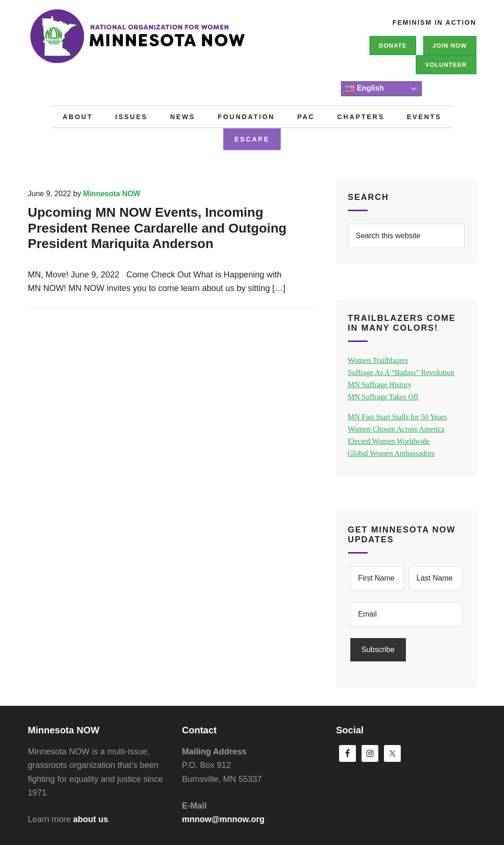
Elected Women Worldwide (389, 441)
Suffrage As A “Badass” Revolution (401, 373)
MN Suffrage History (380, 385)
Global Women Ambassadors (391, 453)
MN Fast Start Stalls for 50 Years (398, 417)
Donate (393, 46)
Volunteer (446, 65)
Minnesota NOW (168, 42)
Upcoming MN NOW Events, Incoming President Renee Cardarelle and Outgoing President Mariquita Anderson (157, 228)
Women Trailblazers (378, 360)
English (364, 89)
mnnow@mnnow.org (224, 819)
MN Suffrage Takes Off (383, 397)
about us (91, 819)
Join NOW (450, 46)
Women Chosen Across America (396, 429)
